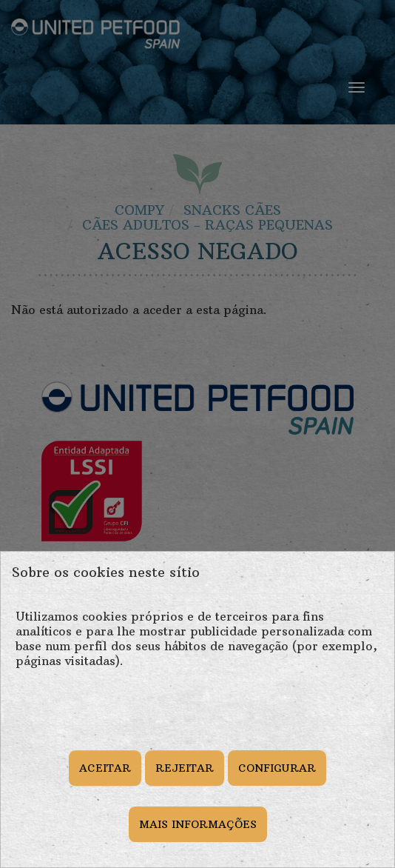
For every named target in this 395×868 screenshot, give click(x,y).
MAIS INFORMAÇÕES (198, 824)
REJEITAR (185, 768)
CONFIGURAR (277, 768)
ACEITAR (105, 768)
